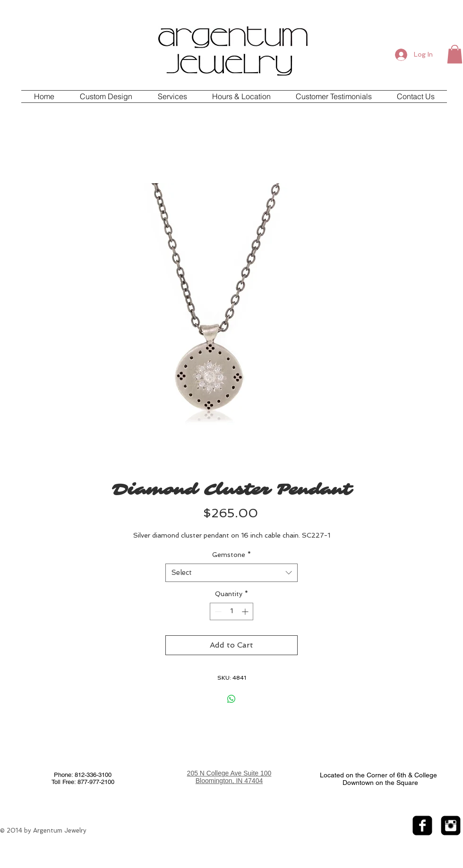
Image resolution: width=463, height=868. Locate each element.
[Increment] (246, 611)
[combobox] (231, 573)
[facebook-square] (422, 826)
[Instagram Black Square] (451, 826)
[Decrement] (217, 611)
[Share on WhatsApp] (231, 699)
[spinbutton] (231, 611)
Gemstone (231, 555)
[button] (455, 54)
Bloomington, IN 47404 (229, 781)
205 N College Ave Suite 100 (229, 773)
